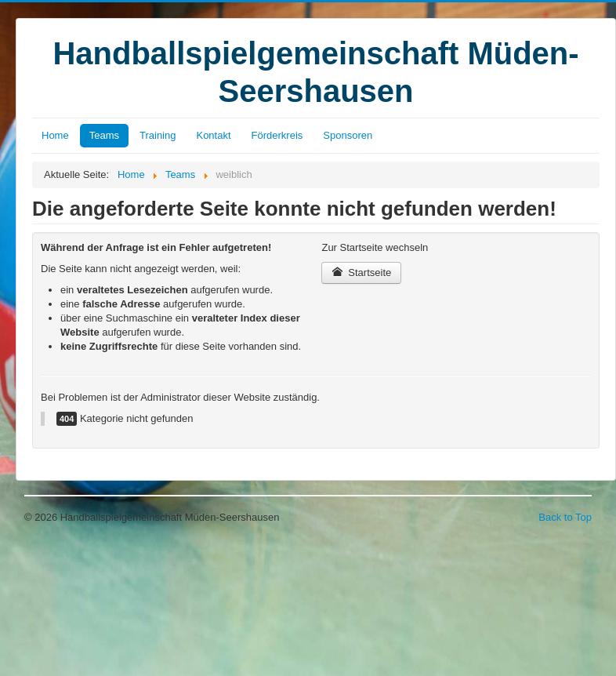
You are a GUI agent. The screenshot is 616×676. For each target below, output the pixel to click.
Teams (104, 135)
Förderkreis (277, 135)
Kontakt (213, 135)
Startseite (361, 273)
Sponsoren (348, 135)
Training (158, 135)
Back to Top (565, 517)
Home (55, 135)
